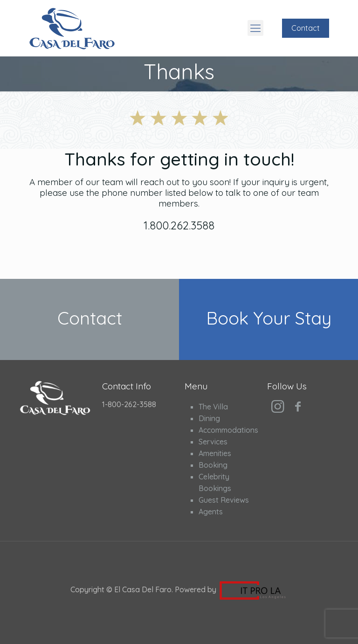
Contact (306, 28)
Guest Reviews (224, 500)
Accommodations (225, 430)
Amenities (215, 453)
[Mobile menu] (255, 28)
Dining (209, 418)
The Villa (213, 407)
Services (213, 442)
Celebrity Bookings (215, 482)
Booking (213, 465)
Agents (211, 512)
